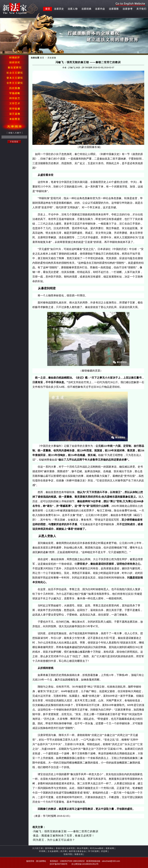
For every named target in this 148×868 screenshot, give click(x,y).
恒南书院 (68, 854)
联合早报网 (82, 848)
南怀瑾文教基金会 (77, 851)
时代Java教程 (97, 848)
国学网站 (49, 848)
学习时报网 (93, 851)
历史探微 (52, 58)
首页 (42, 58)
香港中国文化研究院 (65, 848)
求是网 (104, 851)
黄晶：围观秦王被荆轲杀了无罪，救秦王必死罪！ (64, 836)
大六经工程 (38, 848)
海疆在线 (79, 854)
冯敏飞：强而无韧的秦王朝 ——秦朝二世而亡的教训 (66, 831)
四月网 (64, 851)
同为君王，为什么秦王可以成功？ (54, 840)
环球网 (42, 851)
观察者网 (110, 848)
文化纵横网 (53, 851)
